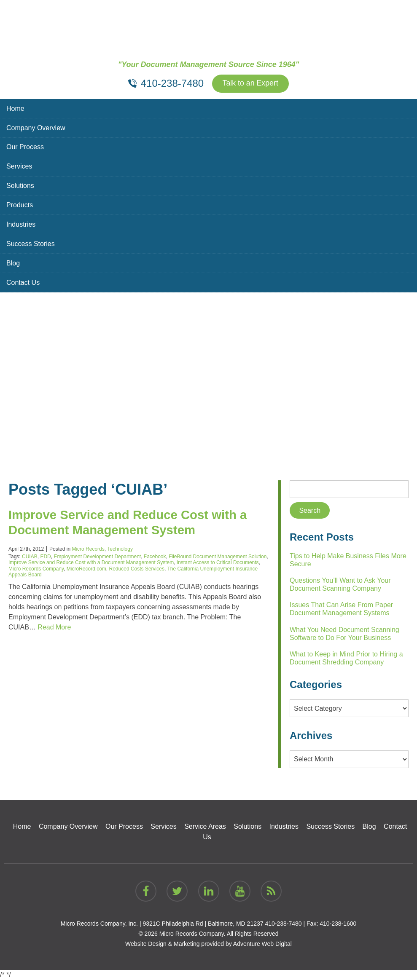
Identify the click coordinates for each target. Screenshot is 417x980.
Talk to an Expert (250, 84)
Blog (13, 264)
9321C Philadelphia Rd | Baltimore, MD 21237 (203, 924)
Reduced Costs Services (137, 569)
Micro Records (88, 549)
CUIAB (30, 557)
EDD (45, 557)
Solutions (20, 186)
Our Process (25, 147)
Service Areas (205, 826)
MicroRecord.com (86, 569)
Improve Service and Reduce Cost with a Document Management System (91, 563)
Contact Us (23, 283)
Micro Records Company (36, 569)
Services (19, 167)
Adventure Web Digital (262, 944)
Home (15, 108)
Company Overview (36, 128)
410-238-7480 (283, 924)
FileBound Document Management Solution (218, 557)
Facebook (155, 557)
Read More (54, 628)
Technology (120, 549)
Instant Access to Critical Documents (218, 563)
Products (20, 205)
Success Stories (31, 244)
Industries (21, 225)
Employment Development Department (97, 557)
